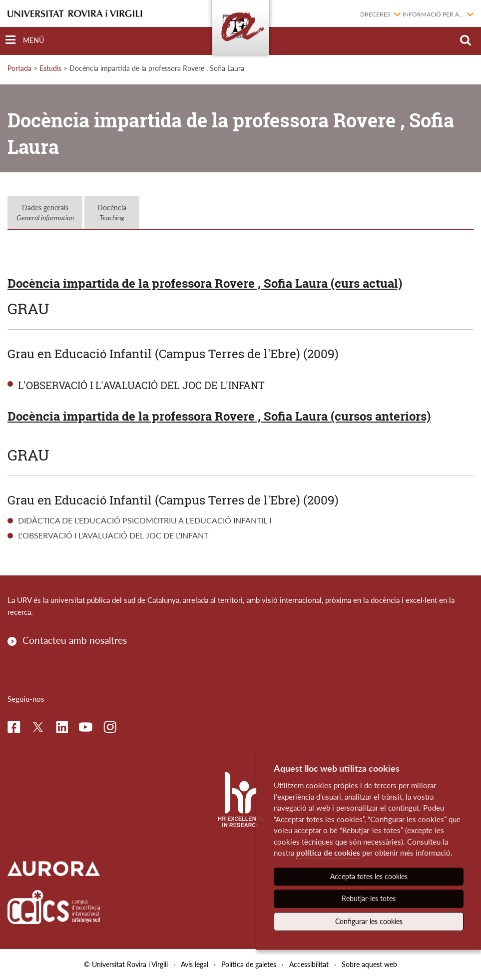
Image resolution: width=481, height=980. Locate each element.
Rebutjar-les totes (369, 898)
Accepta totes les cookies (369, 876)
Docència (112, 213)
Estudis (50, 68)
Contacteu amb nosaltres (75, 640)
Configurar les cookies (369, 921)
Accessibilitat (309, 964)
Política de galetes (249, 964)
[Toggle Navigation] (25, 40)
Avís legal (195, 964)
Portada (19, 68)
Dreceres (375, 14)
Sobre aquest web (369, 964)
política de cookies (328, 853)
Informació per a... (433, 14)
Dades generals (45, 213)
